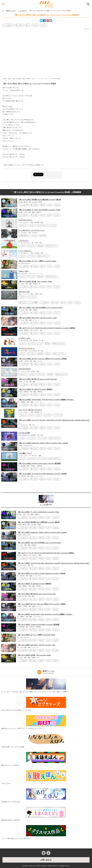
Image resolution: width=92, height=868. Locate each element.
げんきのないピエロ (25, 220)
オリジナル (41, 225)
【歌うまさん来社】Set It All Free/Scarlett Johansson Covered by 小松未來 (43, 474)
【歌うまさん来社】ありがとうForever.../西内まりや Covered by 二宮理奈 (43, 359)
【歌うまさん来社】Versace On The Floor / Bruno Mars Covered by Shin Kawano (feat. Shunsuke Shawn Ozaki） (54, 563)
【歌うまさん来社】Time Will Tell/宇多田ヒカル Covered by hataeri (40, 308)
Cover (35, 25)
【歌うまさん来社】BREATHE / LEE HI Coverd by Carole (38, 318)
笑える (48, 354)
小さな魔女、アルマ (25, 453)
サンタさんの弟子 (24, 433)
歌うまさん (23, 303)
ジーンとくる (51, 225)
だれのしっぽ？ (24, 271)
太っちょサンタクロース (27, 348)
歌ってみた (19, 25)
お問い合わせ (46, 860)
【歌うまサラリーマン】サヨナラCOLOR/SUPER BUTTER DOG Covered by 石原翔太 (47, 328)
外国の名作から (24, 236)
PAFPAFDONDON (24, 369)
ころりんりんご (24, 241)
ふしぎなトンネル (24, 338)
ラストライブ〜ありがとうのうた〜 (30, 410)
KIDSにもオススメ (52, 246)
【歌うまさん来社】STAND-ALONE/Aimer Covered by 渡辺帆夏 (40, 463)
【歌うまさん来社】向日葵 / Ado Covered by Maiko (35, 281)
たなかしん (23, 225)
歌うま (28, 25)
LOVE (31, 415)
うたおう (43, 25)
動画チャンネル (11, 11)
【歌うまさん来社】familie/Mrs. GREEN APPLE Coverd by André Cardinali (43, 443)
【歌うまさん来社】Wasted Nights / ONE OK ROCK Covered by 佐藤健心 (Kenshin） (46, 400)
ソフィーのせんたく (25, 251)
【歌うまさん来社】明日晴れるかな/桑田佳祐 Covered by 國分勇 (40, 200)
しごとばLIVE (22, 11)
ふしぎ (40, 343)
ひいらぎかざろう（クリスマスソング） (32, 230)
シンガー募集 (33, 303)
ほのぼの (43, 236)
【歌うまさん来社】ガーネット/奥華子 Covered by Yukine (37, 261)
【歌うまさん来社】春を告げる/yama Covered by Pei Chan (38, 379)
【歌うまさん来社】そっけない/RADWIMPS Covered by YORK (39, 210)
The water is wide (24, 292)
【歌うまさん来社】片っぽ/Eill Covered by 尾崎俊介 (36, 389)
